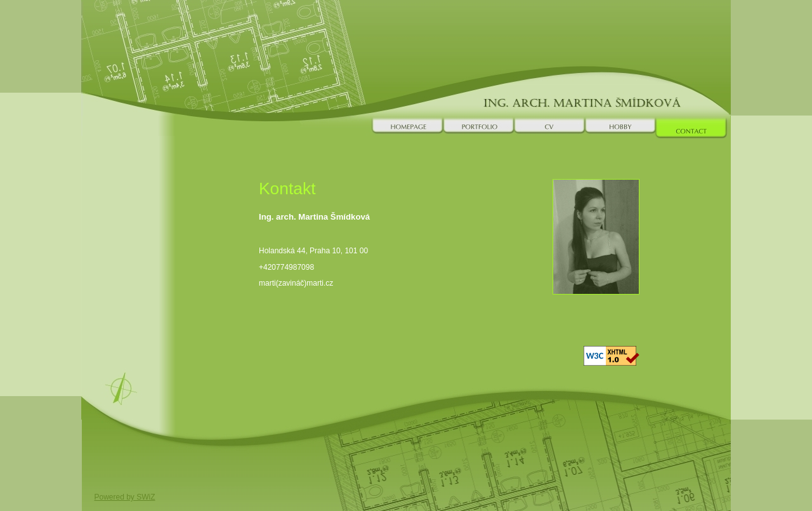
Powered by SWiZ (125, 497)
